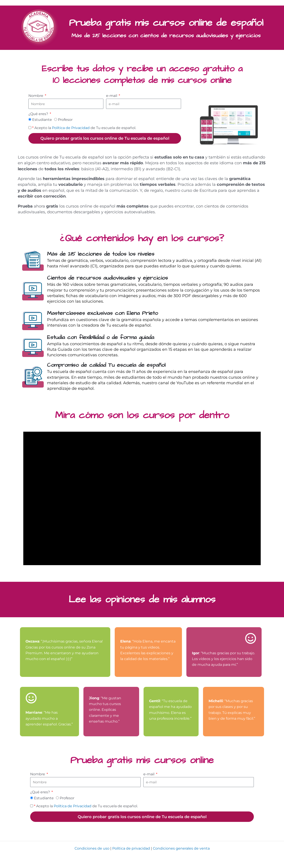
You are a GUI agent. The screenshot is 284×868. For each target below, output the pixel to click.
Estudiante (42, 120)
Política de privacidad (131, 849)
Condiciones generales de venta (181, 849)
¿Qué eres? (39, 114)
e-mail (112, 96)
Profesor (65, 120)
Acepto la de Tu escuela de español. (84, 128)
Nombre (36, 96)
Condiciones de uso (92, 849)
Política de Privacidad (71, 128)
